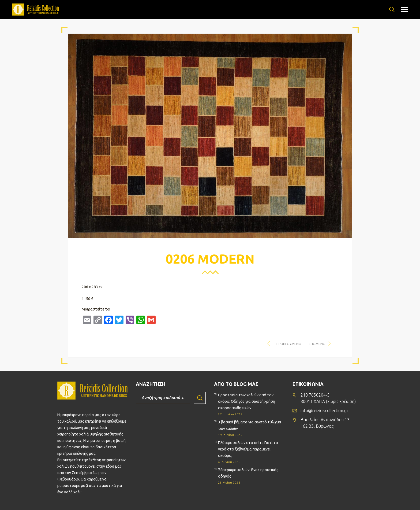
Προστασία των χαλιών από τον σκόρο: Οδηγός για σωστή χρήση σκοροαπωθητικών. (247, 401)
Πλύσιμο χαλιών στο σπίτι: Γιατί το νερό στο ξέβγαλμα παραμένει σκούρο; (248, 449)
